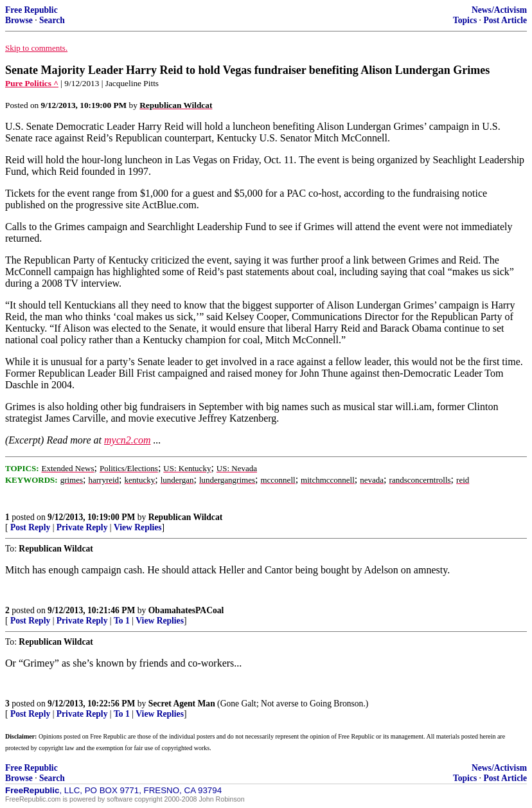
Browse (19, 20)
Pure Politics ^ (32, 83)
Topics (465, 20)
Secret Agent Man (182, 704)
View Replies (138, 527)
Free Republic (31, 10)
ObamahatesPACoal (186, 610)
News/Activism (499, 10)
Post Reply (30, 527)
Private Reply (82, 527)
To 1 (122, 621)
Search (52, 20)
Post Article (505, 20)
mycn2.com (127, 440)
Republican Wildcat (185, 517)
